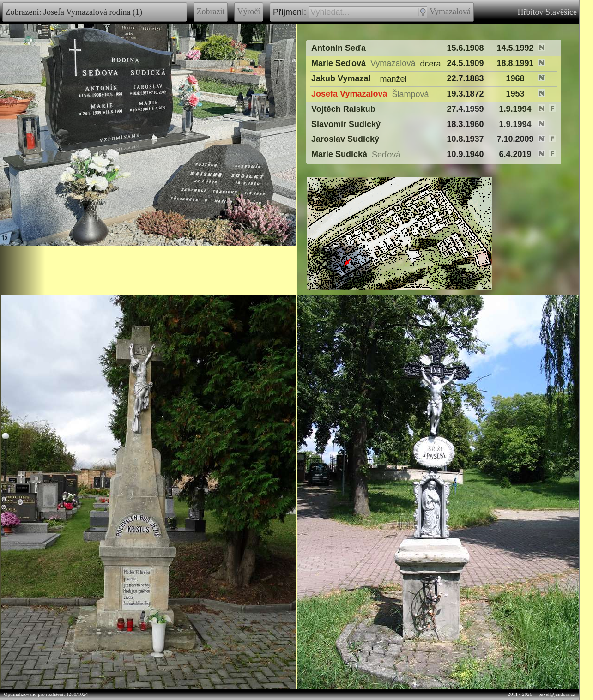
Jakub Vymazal (341, 78)
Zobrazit (211, 12)
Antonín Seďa (339, 48)
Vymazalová (450, 12)
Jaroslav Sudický (345, 139)
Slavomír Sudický (346, 124)
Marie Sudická (339, 154)
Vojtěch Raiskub (343, 109)
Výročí (249, 12)
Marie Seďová (339, 63)
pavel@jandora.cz (557, 694)
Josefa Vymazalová (349, 94)
